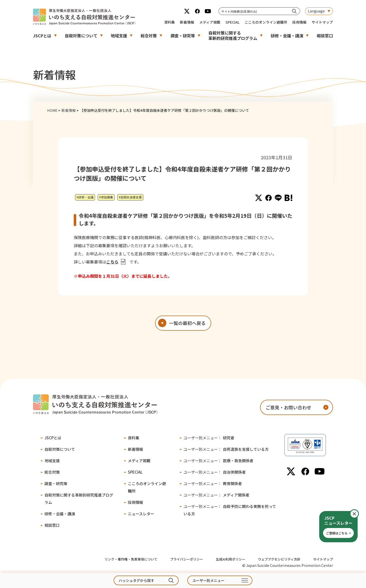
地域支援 (119, 36)
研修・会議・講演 (287, 36)
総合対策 (149, 36)
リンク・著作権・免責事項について (131, 559)
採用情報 (299, 22)
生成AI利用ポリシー (231, 559)
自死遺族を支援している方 (226, 449)
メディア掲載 (210, 22)
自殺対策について (81, 36)
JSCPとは (42, 36)
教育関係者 (213, 483)
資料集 (170, 22)
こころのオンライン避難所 (266, 22)
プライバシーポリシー (187, 559)
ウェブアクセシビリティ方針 (279, 559)
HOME (52, 110)
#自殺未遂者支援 (130, 197)
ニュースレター (141, 514)
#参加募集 (106, 197)
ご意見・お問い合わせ (288, 407)
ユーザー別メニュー (208, 580)
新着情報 (187, 22)
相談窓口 (325, 36)
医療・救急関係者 (218, 461)
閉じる (359, 514)
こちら (112, 262)
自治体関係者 (215, 472)
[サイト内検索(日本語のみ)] (294, 11)
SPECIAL (232, 22)
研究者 (209, 438)
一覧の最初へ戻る (187, 323)
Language (316, 11)
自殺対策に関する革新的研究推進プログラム (233, 35)
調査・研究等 (183, 36)
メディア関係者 (216, 495)
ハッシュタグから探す (136, 580)
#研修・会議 (85, 197)
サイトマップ (322, 22)
